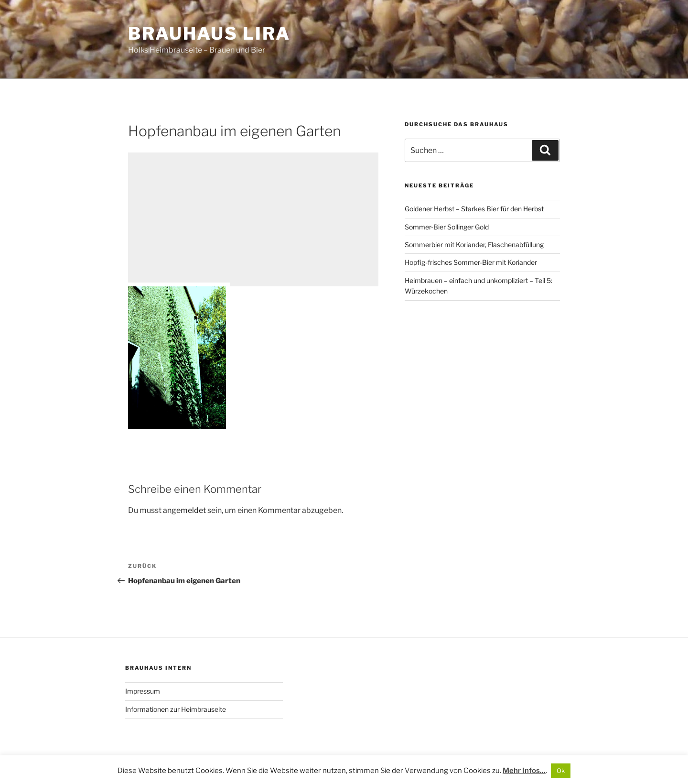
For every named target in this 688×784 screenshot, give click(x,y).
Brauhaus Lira (209, 33)
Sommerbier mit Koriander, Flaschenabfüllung (474, 245)
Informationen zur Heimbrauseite (176, 709)
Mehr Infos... (524, 771)
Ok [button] (561, 771)
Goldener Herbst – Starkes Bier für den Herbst (474, 209)
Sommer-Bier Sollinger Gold (447, 227)
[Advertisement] (253, 219)
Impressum (143, 691)
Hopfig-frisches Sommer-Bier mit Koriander (471, 262)
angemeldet (184, 510)
